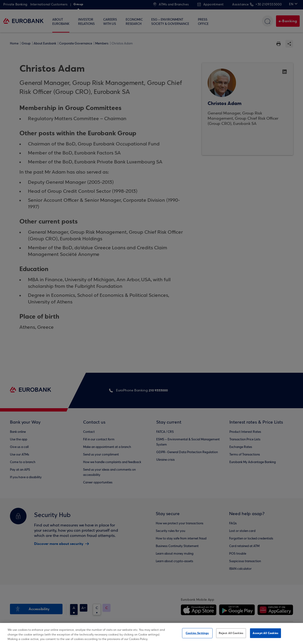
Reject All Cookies (231, 633)
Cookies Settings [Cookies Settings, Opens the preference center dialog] (197, 633)
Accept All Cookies (265, 633)
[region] (151, 633)
